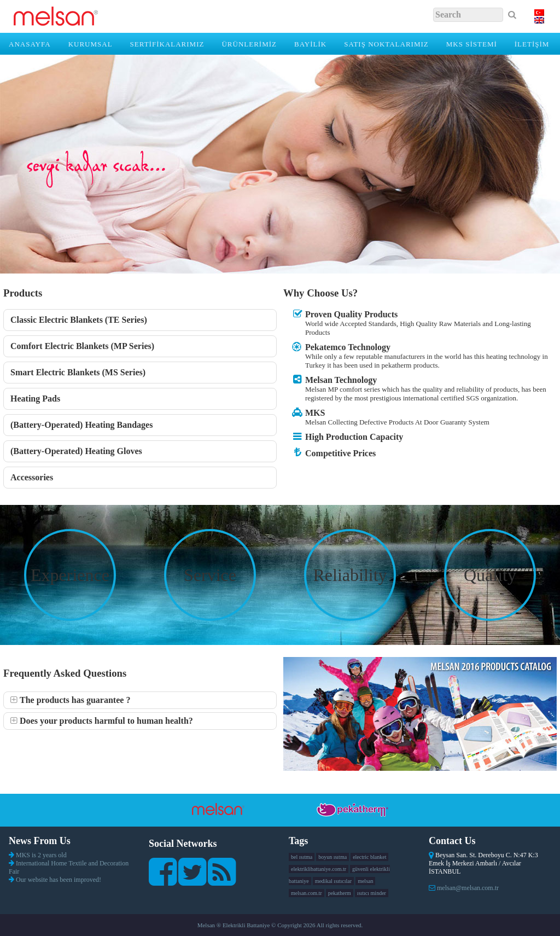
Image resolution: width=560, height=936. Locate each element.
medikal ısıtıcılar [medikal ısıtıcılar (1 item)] (333, 881)
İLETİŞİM (532, 44)
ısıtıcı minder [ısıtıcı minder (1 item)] (372, 893)
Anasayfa (30, 44)
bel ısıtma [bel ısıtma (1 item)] (302, 857)
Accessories (32, 477)
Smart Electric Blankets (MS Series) (78, 372)
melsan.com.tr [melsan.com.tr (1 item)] (307, 893)
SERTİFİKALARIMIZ (167, 44)
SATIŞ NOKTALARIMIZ (386, 44)
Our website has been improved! (59, 880)
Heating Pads (35, 399)
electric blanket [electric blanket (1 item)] (369, 857)
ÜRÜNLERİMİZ (249, 44)
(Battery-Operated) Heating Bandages (81, 425)
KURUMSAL (91, 44)
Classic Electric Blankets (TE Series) (79, 320)
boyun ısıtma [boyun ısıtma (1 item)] (332, 857)
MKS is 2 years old (41, 855)
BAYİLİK (310, 44)
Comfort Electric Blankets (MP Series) (82, 346)
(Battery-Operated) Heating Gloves (76, 451)
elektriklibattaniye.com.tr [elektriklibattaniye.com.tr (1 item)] (319, 869)
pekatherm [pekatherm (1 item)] (340, 893)
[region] (280, 164)
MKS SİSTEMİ (472, 44)
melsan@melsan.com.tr (468, 888)
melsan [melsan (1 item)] (365, 881)
